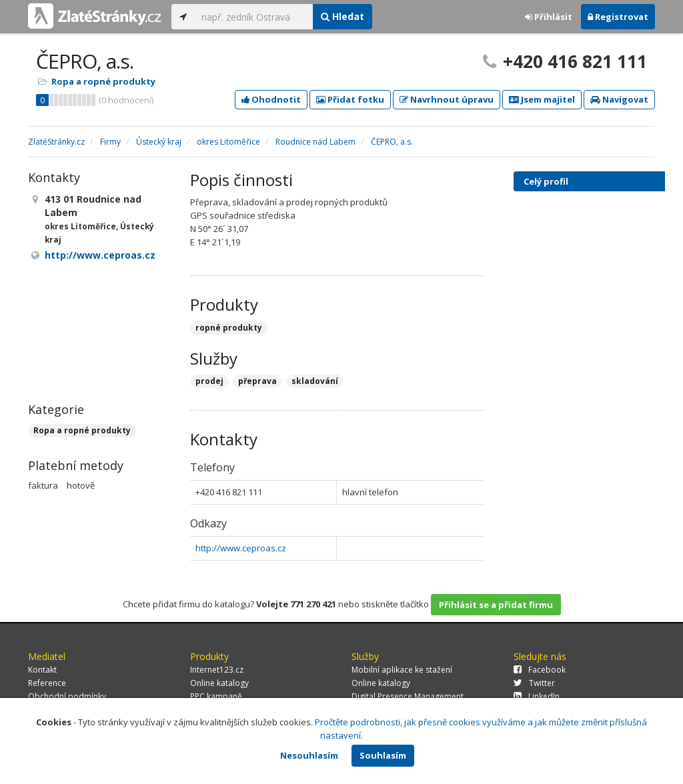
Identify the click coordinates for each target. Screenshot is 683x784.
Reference (47, 683)
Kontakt (42, 670)
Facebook (540, 670)
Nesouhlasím (309, 755)
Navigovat (619, 99)
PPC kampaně (216, 696)
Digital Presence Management (408, 696)
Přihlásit (549, 17)
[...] (254, 17)
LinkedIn (537, 696)
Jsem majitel (542, 99)
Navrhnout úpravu (447, 99)
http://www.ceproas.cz (241, 548)
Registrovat (618, 17)
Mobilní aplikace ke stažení (402, 670)
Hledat (343, 16)
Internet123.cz (217, 670)
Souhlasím (383, 755)
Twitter (534, 683)
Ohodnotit (271, 99)
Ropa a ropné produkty (103, 81)
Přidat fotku (350, 99)
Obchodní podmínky (67, 696)
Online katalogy (219, 683)
